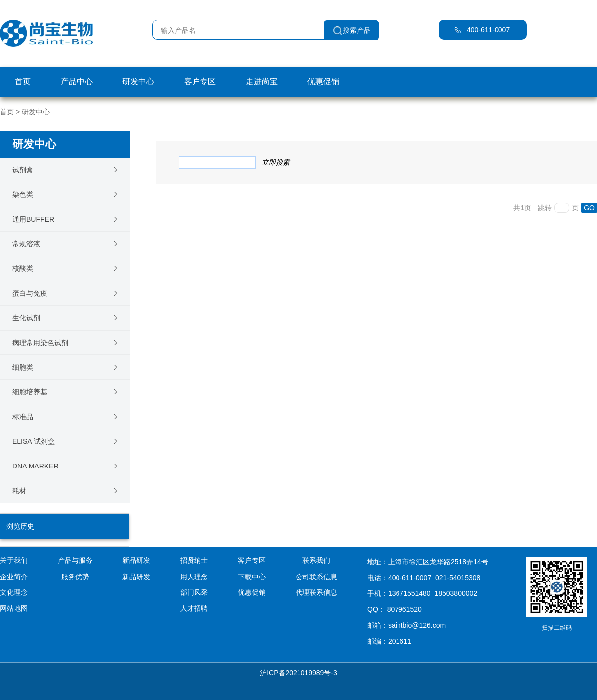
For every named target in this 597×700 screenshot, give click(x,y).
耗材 (19, 491)
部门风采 (194, 592)
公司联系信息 (316, 577)
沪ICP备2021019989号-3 (298, 673)
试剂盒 (23, 170)
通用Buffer (33, 219)
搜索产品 (357, 30)
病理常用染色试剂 (40, 343)
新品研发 (136, 577)
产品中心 (77, 81)
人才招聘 (194, 608)
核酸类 (23, 268)
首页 (23, 81)
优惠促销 (323, 81)
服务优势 (75, 577)
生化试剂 (26, 318)
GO (589, 208)
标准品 (23, 417)
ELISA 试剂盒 (34, 441)
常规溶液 (26, 244)
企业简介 (14, 577)
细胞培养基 (30, 392)
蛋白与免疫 (30, 293)
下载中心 (252, 577)
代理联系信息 (316, 592)
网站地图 (14, 608)
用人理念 (194, 577)
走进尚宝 (262, 81)
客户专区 (200, 81)
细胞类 (23, 367)
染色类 (23, 194)
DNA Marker (36, 466)
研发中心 (138, 81)
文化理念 (14, 592)
